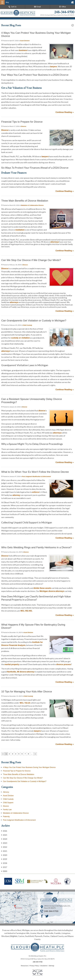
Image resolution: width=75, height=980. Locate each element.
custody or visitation (20, 338)
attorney (16, 495)
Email (37, 7)
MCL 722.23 (25, 703)
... (32, 754)
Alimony (6, 792)
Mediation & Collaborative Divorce (32, 205)
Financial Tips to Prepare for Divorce (17, 771)
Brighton (14, 936)
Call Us (13, 7)
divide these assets (42, 588)
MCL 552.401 (26, 611)
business (23, 50)
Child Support (8, 803)
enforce (36, 492)
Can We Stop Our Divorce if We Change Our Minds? (23, 778)
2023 (4, 843)
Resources (24, 966)
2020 (4, 855)
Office (63, 7)
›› (35, 754)
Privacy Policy (34, 966)
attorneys (55, 242)
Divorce (24, 126)
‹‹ (3, 754)
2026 (4, 831)
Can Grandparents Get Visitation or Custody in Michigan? (25, 781)
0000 (4, 871)
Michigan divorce (47, 591)
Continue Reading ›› (65, 112)
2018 (4, 863)
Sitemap (51, 966)
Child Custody (27, 325)
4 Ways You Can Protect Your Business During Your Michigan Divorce (29, 767)
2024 (4, 839)
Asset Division (25, 41)
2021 (4, 851)
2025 (4, 835)
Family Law (7, 810)
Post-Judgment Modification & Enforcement (36, 476)
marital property (12, 664)
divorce (42, 411)
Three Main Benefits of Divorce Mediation (19, 774)
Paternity (6, 817)
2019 (4, 859)
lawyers (54, 67)
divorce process (64, 664)
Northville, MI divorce (17, 672)
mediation (20, 230)
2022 (4, 847)
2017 (4, 867)
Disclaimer (44, 966)
